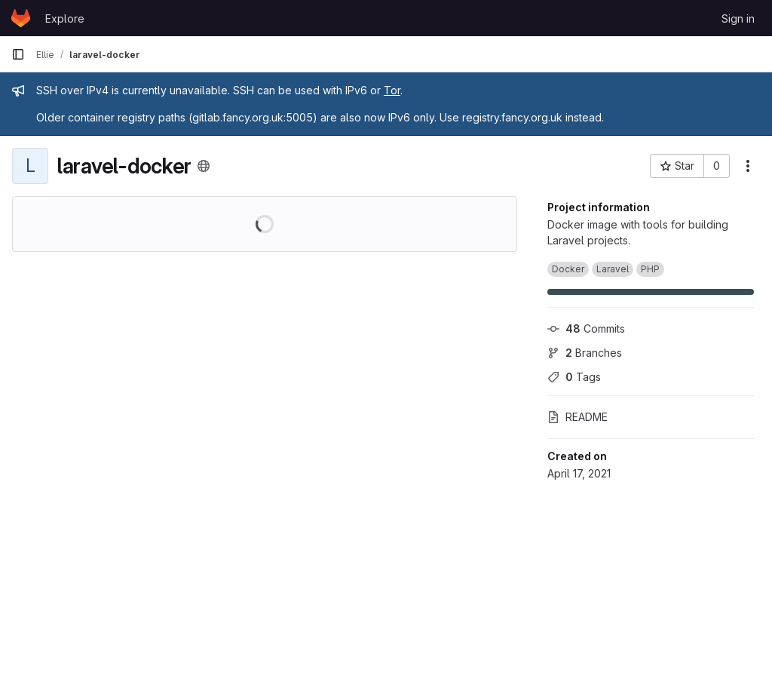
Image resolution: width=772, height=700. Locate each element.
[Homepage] (21, 18)
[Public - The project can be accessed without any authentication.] (204, 166)
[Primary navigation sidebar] (18, 54)
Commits (586, 329)
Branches (585, 353)
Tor (392, 90)
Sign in (738, 18)
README (577, 417)
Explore (65, 18)
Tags (574, 377)
